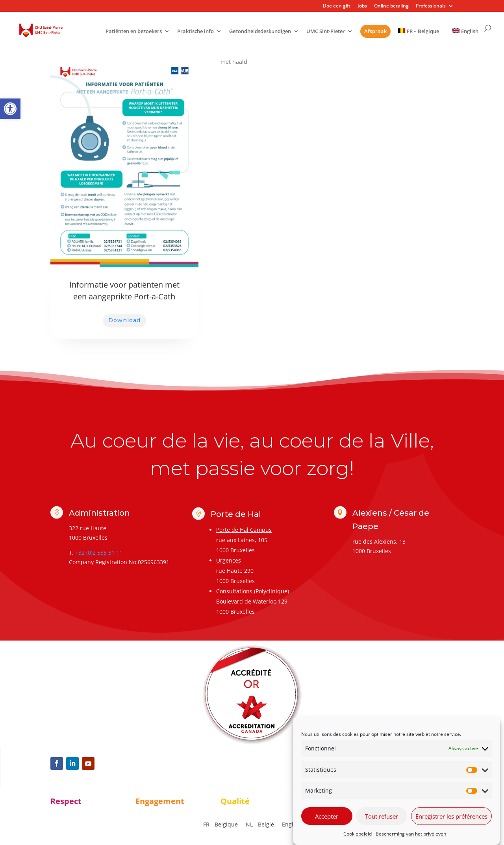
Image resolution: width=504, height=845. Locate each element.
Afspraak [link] (375, 31)
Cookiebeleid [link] (358, 834)
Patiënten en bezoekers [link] (134, 32)
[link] (10, 109)
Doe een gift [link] (337, 6)
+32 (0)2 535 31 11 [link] (99, 552)
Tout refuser (382, 816)
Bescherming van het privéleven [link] (411, 834)
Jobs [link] (362, 6)
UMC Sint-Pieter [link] (326, 32)
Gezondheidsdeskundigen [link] (260, 32)
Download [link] (124, 320)
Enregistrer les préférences (451, 816)
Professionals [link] (431, 6)
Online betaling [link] (391, 6)
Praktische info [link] (195, 32)
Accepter (327, 816)
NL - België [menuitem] (260, 825)
